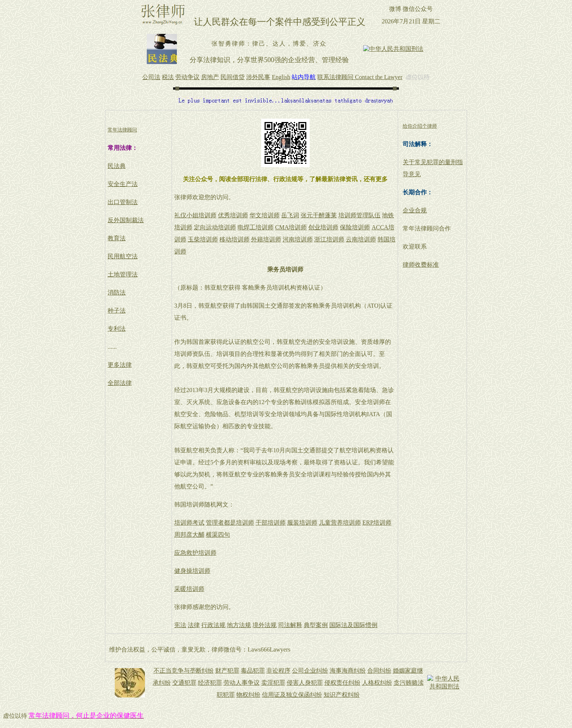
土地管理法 (123, 274)
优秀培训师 (233, 215)
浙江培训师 (329, 239)
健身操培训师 (192, 571)
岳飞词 (290, 215)
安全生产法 (123, 184)
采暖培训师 (189, 589)
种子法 (117, 311)
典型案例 (316, 625)
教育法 (117, 238)
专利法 (117, 329)
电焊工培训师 (256, 227)
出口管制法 (123, 202)
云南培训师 (361, 239)
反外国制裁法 (126, 220)
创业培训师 (323, 227)
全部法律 (120, 383)
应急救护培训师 (195, 553)
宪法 (180, 625)
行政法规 (213, 625)
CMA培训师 (291, 227)
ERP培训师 (377, 523)
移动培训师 (234, 239)
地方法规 (239, 625)
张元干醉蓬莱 (319, 215)
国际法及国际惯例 (353, 625)
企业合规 (415, 210)
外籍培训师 (266, 239)
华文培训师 (265, 215)
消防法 (117, 292)
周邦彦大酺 (189, 535)
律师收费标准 (421, 265)
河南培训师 (298, 239)
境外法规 (265, 625)
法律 (194, 625)
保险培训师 (355, 227)
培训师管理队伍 (359, 215)
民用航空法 (123, 256)
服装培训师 (302, 523)
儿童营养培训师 (340, 523)
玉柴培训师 (203, 239)
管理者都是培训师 (230, 523)
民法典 (117, 166)
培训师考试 (189, 523)
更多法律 (120, 365)
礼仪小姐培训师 (195, 215)
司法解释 (290, 625)
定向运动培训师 (215, 227)
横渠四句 (218, 535)
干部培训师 (271, 523)
